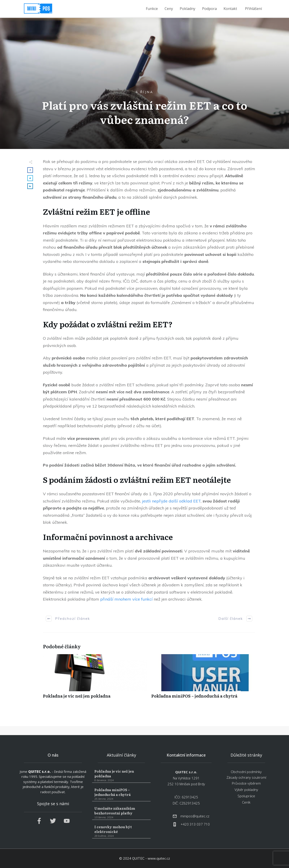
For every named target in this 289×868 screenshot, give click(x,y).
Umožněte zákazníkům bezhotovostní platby (121, 813)
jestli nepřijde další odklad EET (171, 501)
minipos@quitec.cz (195, 816)
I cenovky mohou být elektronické (121, 831)
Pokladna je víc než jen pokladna (95, 679)
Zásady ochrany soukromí (246, 777)
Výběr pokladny (246, 790)
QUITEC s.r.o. (40, 771)
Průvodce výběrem (246, 783)
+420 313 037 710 (195, 824)
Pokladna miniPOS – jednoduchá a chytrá (203, 679)
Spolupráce (246, 796)
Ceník (246, 802)
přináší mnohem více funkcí (126, 599)
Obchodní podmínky (246, 772)
